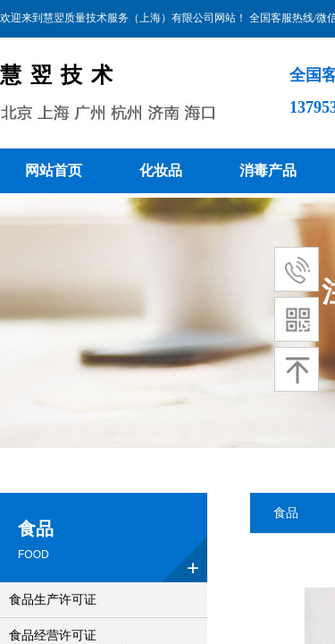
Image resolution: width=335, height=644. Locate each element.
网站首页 (54, 170)
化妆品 (161, 170)
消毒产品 (268, 170)
